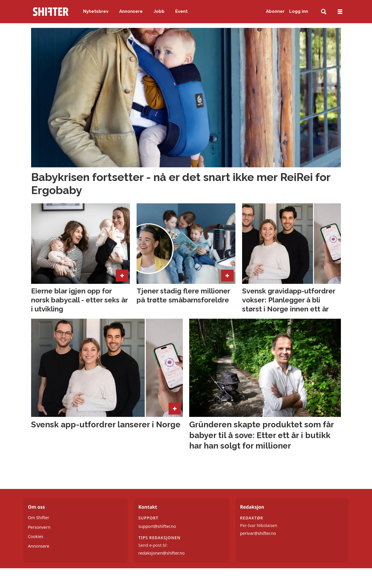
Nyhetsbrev (96, 11)
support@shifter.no (157, 526)
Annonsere (131, 11)
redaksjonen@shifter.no (161, 553)
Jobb (159, 11)
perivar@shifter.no (258, 533)
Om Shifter (39, 518)
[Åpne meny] (340, 12)
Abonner (275, 11)
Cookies (36, 536)
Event (181, 11)
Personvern (39, 527)
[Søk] (324, 12)
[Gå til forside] (51, 12)
